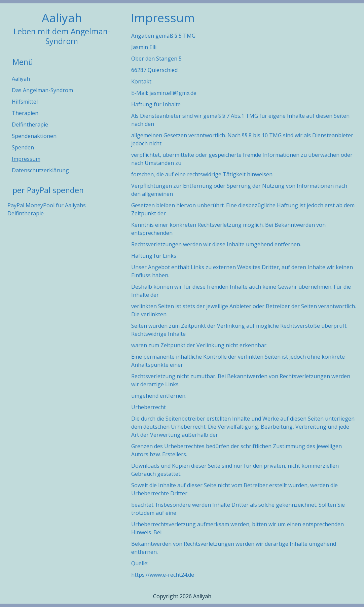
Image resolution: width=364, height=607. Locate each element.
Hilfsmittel (25, 102)
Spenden (23, 147)
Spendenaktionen (34, 136)
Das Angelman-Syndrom (42, 90)
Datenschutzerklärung (40, 170)
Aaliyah (62, 17)
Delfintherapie (30, 124)
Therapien (25, 113)
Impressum (26, 159)
